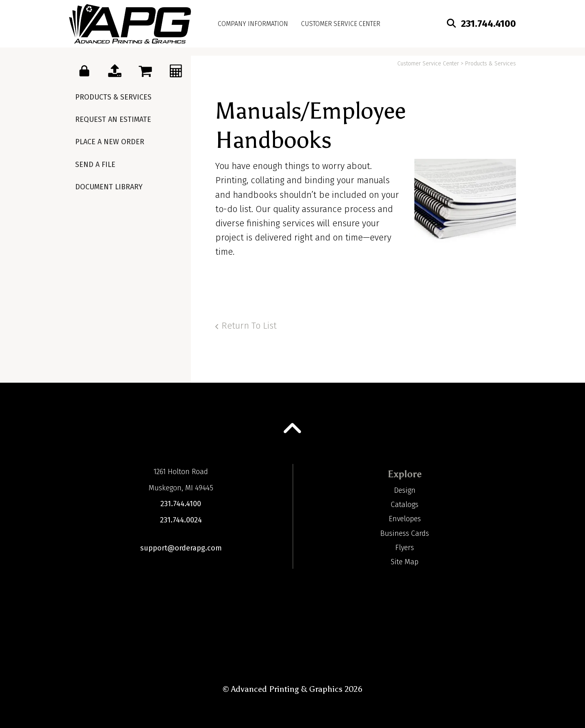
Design (405, 490)
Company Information (253, 24)
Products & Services (113, 97)
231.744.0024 (181, 520)
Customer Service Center (341, 24)
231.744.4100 (489, 24)
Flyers (405, 548)
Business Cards (405, 533)
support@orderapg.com (181, 548)
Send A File (95, 165)
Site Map (405, 562)
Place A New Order (110, 142)
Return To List (249, 326)
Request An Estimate (113, 119)
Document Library (109, 187)
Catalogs (405, 505)
